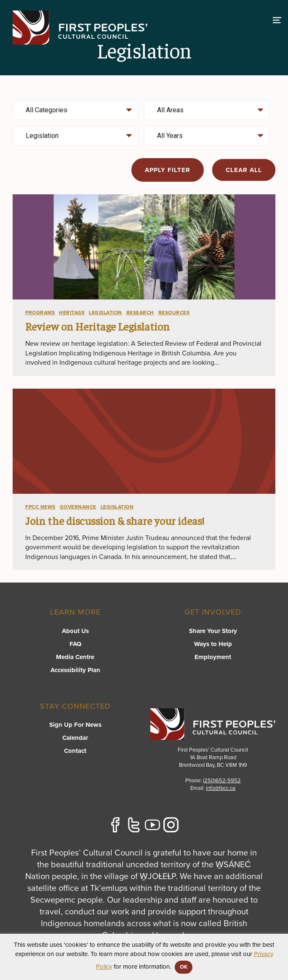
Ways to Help (213, 644)
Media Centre (75, 657)
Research (140, 313)
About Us (75, 631)
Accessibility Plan (75, 670)
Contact (75, 751)
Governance (78, 507)
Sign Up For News (75, 725)
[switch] (277, 19)
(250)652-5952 (222, 781)
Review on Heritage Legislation (97, 326)
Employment (213, 657)
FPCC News (40, 507)
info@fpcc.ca (221, 788)
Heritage (72, 313)
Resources (174, 313)
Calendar (75, 738)
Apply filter (168, 170)
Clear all (244, 170)
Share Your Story (213, 631)
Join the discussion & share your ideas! (115, 520)
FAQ (75, 644)
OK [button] (184, 967)
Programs (40, 313)
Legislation (105, 313)
